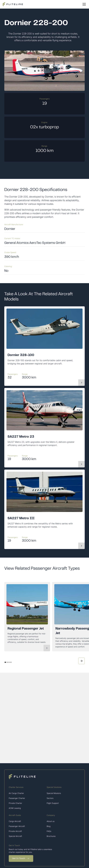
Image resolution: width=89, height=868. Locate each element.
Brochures (51, 836)
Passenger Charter (17, 798)
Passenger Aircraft (17, 826)
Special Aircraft (15, 836)
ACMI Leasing (15, 808)
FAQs (49, 831)
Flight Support (53, 803)
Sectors (50, 798)
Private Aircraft (15, 831)
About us (51, 821)
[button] (84, 4)
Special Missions (54, 793)
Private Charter (15, 803)
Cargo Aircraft (15, 821)
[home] (13, 4)
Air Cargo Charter (16, 793)
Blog (49, 826)
